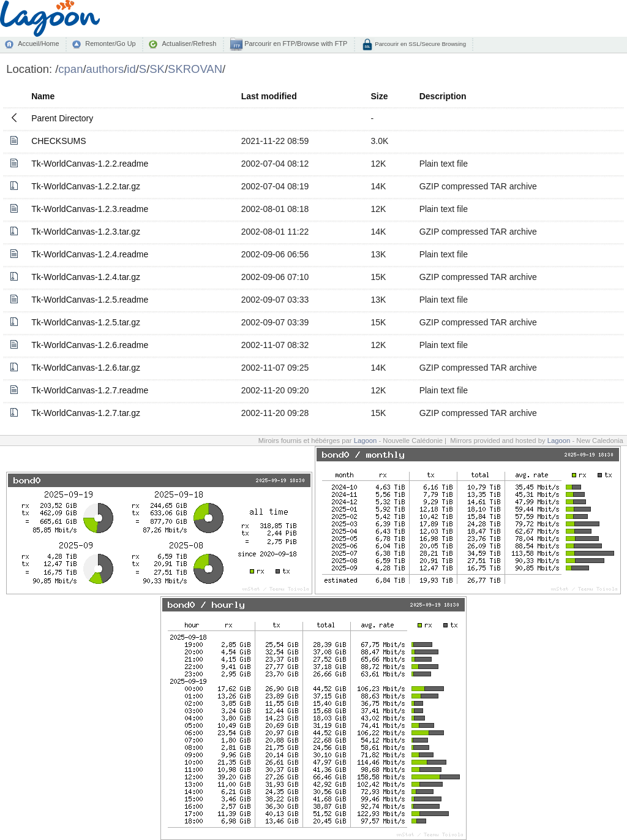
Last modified (269, 96)
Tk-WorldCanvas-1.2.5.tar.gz (86, 322)
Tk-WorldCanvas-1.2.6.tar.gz (86, 368)
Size (379, 96)
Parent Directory (62, 118)
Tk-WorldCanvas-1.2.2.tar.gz (86, 186)
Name (43, 96)
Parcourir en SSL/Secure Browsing (420, 44)
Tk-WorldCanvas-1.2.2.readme (90, 164)
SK (157, 69)
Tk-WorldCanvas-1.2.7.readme (90, 390)
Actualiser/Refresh (189, 44)
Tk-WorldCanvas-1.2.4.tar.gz (86, 277)
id (131, 69)
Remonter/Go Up (110, 44)
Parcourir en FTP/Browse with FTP (295, 44)
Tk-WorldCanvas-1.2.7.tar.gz (86, 413)
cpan (70, 69)
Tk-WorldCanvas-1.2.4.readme (90, 254)
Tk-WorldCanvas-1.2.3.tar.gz (86, 232)
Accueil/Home (38, 44)
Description (443, 96)
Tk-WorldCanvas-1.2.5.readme (90, 300)
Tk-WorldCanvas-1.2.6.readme (90, 345)
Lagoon (366, 441)
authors (105, 69)
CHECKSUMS (58, 141)
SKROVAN (195, 69)
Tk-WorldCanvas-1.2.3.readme (90, 209)
